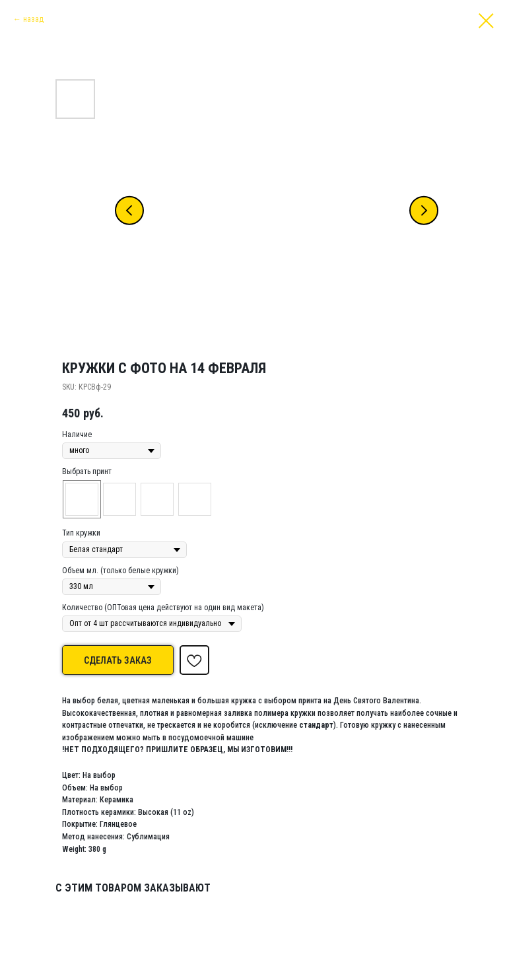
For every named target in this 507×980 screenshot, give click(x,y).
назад (33, 19)
